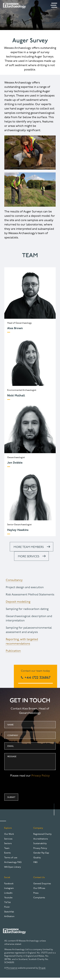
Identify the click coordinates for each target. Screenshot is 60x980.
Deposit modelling (18, 602)
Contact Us (39, 880)
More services (29, 557)
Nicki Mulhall (16, 396)
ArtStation (9, 919)
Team (7, 851)
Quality (37, 860)
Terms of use (11, 860)
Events (7, 855)
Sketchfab (9, 914)
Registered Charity (42, 836)
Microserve (12, 970)
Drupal (42, 970)
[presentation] (26, 789)
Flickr (7, 909)
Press (36, 895)
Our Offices (39, 891)
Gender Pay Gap (41, 855)
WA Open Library (13, 869)
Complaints (39, 900)
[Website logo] (14, 6)
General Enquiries (42, 886)
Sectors (8, 846)
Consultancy (14, 580)
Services (8, 841)
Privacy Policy (41, 778)
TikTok (7, 905)
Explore (8, 830)
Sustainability (40, 846)
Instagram (9, 891)
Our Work (9, 836)
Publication (13, 651)
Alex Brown (15, 328)
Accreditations (41, 841)
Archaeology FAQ (13, 865)
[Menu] (54, 6)
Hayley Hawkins (18, 530)
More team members (29, 547)
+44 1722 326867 (37, 678)
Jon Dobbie (15, 463)
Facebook (9, 886)
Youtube (8, 900)
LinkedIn (8, 895)
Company (38, 830)
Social (7, 880)
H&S (35, 865)
